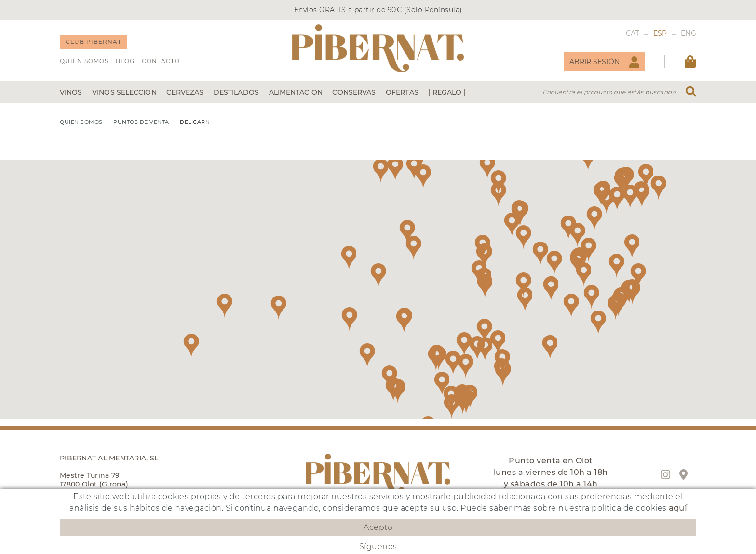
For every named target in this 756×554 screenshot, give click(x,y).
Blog (125, 61)
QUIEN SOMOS (84, 61)
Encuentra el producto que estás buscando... (611, 92)
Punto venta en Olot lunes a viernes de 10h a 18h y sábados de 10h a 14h (551, 472)
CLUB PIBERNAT (94, 42)
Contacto (161, 61)
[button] (512, 225)
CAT (633, 33)
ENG (688, 33)
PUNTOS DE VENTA (141, 122)
